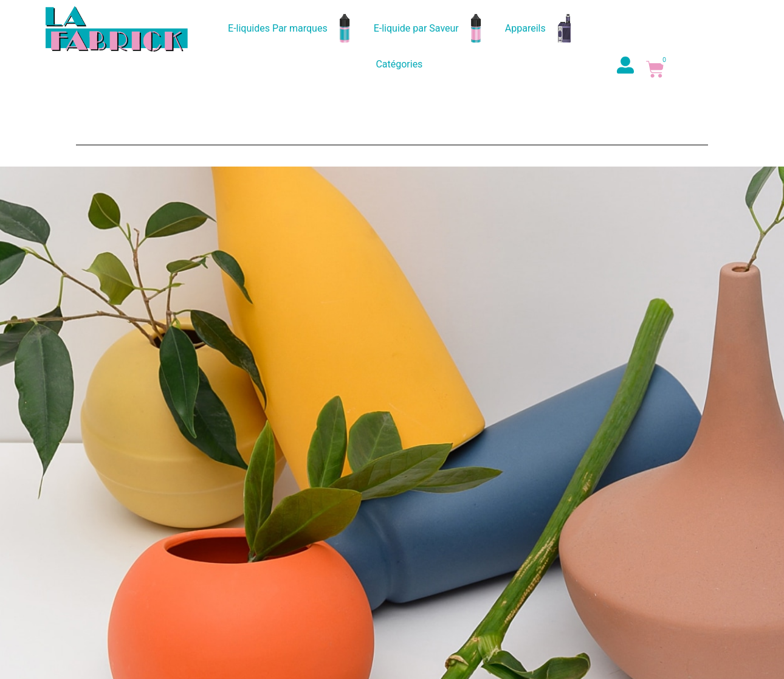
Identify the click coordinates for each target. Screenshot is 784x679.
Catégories (399, 64)
